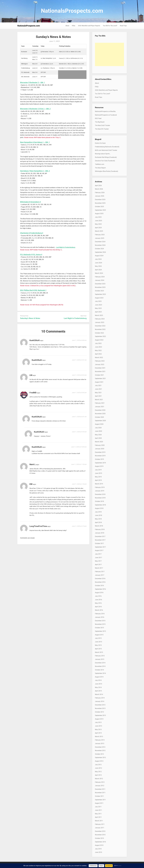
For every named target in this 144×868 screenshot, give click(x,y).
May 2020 (98, 435)
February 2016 (100, 614)
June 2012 (98, 768)
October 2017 (99, 543)
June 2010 (98, 852)
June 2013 (98, 726)
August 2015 (99, 635)
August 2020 (99, 424)
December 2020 (100, 410)
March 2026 (99, 189)
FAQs (74, 26)
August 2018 (99, 508)
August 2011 (99, 803)
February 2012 (100, 782)
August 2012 (99, 761)
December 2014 (100, 663)
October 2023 (99, 291)
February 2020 (100, 445)
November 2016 (100, 582)
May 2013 (98, 730)
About (67, 26)
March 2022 (99, 357)
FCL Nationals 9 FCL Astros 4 (31, 255)
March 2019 (99, 484)
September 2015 (100, 631)
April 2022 (98, 354)
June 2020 (98, 431)
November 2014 (100, 666)
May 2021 (98, 393)
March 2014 (99, 694)
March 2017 (99, 568)
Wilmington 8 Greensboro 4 (30, 202)
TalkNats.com (100, 164)
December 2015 (100, 621)
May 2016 (98, 603)
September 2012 (100, 758)
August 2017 (99, 550)
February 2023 (100, 319)
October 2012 (99, 754)
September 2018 (100, 505)
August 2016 (99, 593)
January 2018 (100, 533)
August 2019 (99, 466)
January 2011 (100, 828)
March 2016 (99, 610)
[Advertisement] (109, 54)
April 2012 (98, 775)
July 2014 (98, 680)
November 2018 (100, 498)
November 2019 (100, 456)
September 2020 (100, 421)
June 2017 (98, 558)
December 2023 (100, 284)
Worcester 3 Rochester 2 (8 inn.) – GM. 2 (35, 109)
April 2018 (98, 522)
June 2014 (98, 684)
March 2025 (99, 231)
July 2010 (98, 849)
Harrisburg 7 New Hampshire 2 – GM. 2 (35, 171)
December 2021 (100, 368)
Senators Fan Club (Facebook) (105, 161)
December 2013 (100, 705)
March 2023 (99, 315)
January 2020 (100, 449)
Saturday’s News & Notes (30, 318)
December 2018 (100, 494)
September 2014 (100, 673)
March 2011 (99, 821)
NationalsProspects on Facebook (106, 115)
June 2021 (98, 389)
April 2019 (98, 480)
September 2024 (100, 252)
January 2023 (100, 322)
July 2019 (98, 470)
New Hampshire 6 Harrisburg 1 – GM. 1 (35, 142)
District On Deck (100, 143)
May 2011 (98, 814)
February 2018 (100, 529)
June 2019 (98, 473)
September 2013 (100, 715)
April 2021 (98, 396)
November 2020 (100, 414)
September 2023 (100, 294)
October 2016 (99, 586)
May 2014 (98, 687)
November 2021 (100, 371)
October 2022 (99, 333)
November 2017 (100, 540)
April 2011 (98, 817)
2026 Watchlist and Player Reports (89, 26)
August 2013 (99, 719)
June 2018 (98, 515)
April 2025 (98, 228)
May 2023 (98, 308)
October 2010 (99, 838)
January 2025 (100, 238)
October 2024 (99, 249)
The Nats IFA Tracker (102, 129)
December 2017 (100, 536)
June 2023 (98, 305)
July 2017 (98, 554)
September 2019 (100, 463)
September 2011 (100, 800)
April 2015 (98, 649)
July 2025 (98, 217)
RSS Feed (98, 118)
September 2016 (100, 589)
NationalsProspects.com (72, 11)
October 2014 (99, 670)
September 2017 (100, 547)
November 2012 (100, 751)
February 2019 (100, 487)
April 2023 (98, 312)
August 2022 (99, 340)
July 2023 (98, 301)
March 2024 (99, 273)
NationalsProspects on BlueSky (105, 111)
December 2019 (100, 452)
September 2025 (100, 210)
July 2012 (98, 765)
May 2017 (98, 561)
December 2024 (100, 242)
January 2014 (100, 701)
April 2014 (98, 691)
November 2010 (100, 835)
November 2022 (100, 329)
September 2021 (100, 379)
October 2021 (99, 375)
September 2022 (100, 336)
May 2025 (98, 224)
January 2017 (100, 575)
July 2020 (98, 428)
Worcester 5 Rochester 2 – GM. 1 (33, 82)
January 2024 (100, 280)
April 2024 (98, 270)
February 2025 (100, 235)
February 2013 (100, 740)
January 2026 (100, 196)
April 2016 (98, 607)
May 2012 (98, 772)
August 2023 (99, 298)
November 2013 (100, 708)
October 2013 (99, 712)
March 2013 (99, 737)
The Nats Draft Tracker (102, 125)
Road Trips (123, 26)
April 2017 (98, 565)
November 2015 (100, 624)
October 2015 (99, 628)
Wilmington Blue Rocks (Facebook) (107, 171)
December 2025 (100, 200)
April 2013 (98, 733)
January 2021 (100, 407)
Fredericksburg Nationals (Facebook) (107, 147)
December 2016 (100, 579)
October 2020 (99, 417)
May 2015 (98, 645)
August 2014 (99, 677)
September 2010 (100, 842)
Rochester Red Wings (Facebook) (106, 157)
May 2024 (98, 266)
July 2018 (98, 512)
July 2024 (98, 259)
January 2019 (100, 491)
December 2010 (100, 831)
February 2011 (100, 824)
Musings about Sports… (103, 154)
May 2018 (98, 519)
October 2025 (99, 207)
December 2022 (100, 326)
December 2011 (100, 789)
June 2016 (98, 600)
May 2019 (98, 477)
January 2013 (100, 744)
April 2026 (98, 186)
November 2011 (100, 793)
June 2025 (98, 221)
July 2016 (98, 596)
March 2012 (99, 779)
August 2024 (99, 256)
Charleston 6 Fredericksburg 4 (32, 233)
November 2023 (100, 287)
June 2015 (98, 642)
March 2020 (99, 442)
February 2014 (100, 698)
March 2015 (99, 652)
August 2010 (99, 845)
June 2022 (98, 347)
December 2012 (100, 747)
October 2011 (99, 796)
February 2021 (100, 403)
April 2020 (98, 438)
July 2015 (98, 638)
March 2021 (99, 400)
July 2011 (98, 807)
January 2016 (100, 617)
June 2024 (98, 263)
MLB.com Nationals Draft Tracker (106, 150)
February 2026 (100, 193)
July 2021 (98, 386)
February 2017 (100, 572)
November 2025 (100, 203)
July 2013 (98, 722)
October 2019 (99, 459)
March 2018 (99, 526)
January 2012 (100, 786)
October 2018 (99, 501)
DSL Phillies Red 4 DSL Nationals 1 (33, 290)
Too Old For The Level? (110, 26)
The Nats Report (100, 168)
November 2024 (100, 245)
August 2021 (99, 382)
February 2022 (100, 361)
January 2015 (100, 659)
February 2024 (100, 277)
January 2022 (100, 364)
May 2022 (98, 350)
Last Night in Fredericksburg (75, 318)
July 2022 (98, 343)
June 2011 (98, 810)
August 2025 (99, 214)
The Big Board (100, 122)
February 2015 (100, 656)
